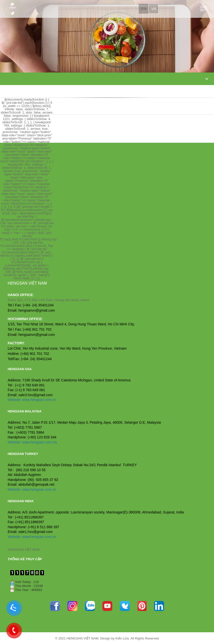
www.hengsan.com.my (40, 442)
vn (154, 9)
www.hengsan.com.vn (39, 400)
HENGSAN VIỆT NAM (24, 550)
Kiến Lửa (122, 638)
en (144, 9)
